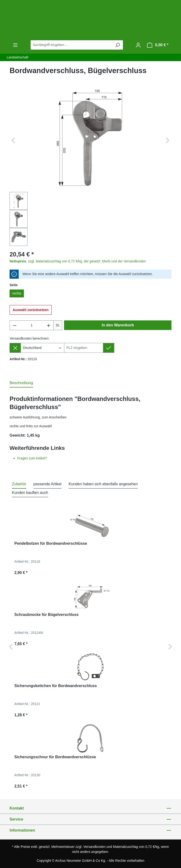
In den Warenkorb (118, 325)
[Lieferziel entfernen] (15, 348)
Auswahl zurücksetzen (31, 310)
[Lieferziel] (84, 348)
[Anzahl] (32, 325)
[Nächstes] (168, 141)
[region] (90, 167)
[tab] (21, 383)
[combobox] (71, 45)
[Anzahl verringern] (15, 325)
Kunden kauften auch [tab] (30, 493)
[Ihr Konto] (138, 45)
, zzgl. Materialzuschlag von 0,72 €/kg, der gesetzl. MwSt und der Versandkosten (78, 261)
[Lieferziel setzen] (109, 348)
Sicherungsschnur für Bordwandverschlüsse (55, 757)
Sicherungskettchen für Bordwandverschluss (56, 686)
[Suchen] (117, 45)
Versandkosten (95, 847)
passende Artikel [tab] (47, 484)
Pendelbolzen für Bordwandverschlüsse (51, 543)
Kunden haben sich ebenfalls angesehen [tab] (103, 484)
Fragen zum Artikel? (32, 458)
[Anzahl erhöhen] (49, 325)
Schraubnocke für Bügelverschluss (47, 615)
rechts (17, 293)
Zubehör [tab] (19, 484)
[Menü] (15, 45)
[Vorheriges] (13, 141)
